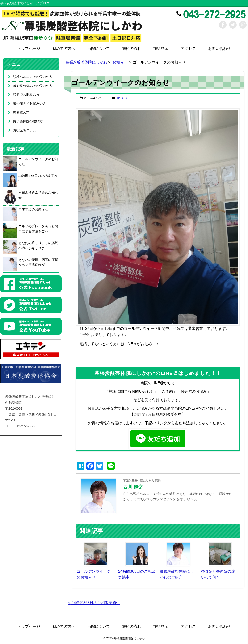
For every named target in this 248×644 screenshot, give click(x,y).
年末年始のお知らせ (33, 209)
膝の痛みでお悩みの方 (29, 103)
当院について (99, 49)
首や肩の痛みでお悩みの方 (33, 86)
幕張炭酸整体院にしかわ (86, 62)
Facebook (223, 25)
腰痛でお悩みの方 (26, 94)
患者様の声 (21, 112)
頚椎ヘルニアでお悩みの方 (33, 77)
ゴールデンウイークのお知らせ (38, 162)
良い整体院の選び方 (28, 121)
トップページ (29, 49)
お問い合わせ (219, 49)
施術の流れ (132, 49)
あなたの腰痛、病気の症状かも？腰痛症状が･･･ (38, 262)
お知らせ (120, 62)
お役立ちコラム (25, 130)
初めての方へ (64, 49)
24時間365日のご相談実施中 (94, 603)
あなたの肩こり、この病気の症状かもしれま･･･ (38, 246)
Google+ (243, 25)
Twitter (233, 25)
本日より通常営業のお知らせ (38, 195)
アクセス (188, 49)
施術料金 (161, 49)
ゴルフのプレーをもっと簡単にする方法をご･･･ (38, 229)
